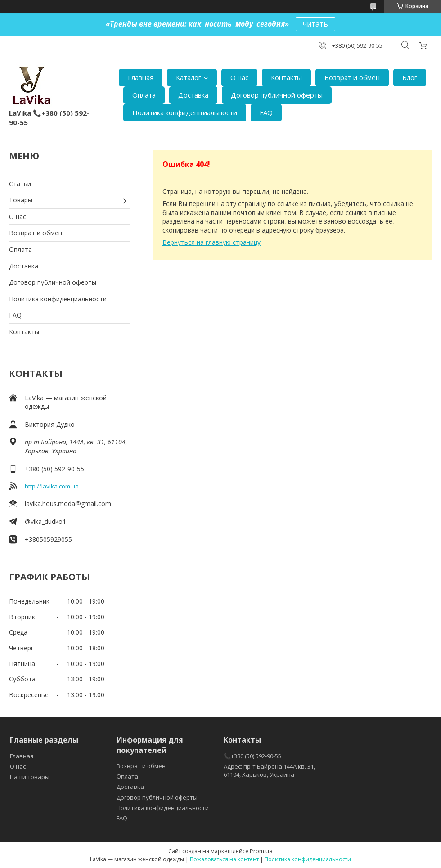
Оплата (144, 95)
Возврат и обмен (352, 77)
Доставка (193, 95)
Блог (410, 77)
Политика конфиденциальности (185, 112)
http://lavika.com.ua (52, 486)
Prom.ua (261, 851)
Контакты (286, 77)
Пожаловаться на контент (224, 859)
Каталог (189, 77)
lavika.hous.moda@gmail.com (68, 503)
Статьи (20, 184)
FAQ (266, 112)
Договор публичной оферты (277, 95)
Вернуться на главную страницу (211, 242)
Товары (21, 200)
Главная (141, 77)
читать (315, 24)
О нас (239, 77)
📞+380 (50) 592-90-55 (252, 756)
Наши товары (30, 777)
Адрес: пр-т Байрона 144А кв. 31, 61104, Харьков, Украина (269, 770)
